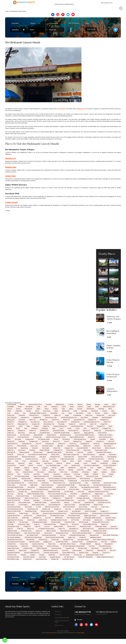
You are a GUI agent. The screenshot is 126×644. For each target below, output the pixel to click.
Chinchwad (88, 466)
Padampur (114, 547)
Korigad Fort (89, 446)
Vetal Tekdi (80, 457)
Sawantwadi (95, 416)
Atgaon (95, 477)
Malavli (9, 466)
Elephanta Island (26, 484)
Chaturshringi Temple (75, 488)
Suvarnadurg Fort (110, 436)
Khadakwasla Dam (55, 462)
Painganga (95, 558)
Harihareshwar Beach (59, 436)
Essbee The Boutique (91, 516)
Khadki (64, 466)
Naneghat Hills (69, 503)
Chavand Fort (55, 425)
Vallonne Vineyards (110, 453)
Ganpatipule (55, 412)
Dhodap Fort (72, 429)
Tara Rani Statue (24, 527)
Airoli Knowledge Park (54, 510)
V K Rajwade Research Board (46, 534)
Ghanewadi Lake (94, 540)
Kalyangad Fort (109, 549)
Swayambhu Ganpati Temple (62, 438)
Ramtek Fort (91, 442)
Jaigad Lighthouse (89, 438)
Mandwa (10, 433)
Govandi (40, 470)
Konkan (78, 433)
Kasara (85, 468)
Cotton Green (64, 477)
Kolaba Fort (33, 436)
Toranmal (104, 416)
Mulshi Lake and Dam (97, 462)
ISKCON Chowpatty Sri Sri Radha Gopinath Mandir (62, 484)
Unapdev (33, 560)
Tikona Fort (111, 446)
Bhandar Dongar (12, 440)
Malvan (47, 414)
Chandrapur (45, 433)
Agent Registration (62, 623)
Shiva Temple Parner (88, 534)
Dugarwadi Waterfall (82, 453)
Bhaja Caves (89, 420)
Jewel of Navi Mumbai (69, 512)
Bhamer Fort (31, 534)
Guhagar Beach (30, 444)
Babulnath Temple (39, 484)
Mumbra (68, 468)
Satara (70, 418)
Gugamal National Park (13, 521)
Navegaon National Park (60, 431)
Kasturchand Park (61, 492)
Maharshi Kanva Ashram (47, 516)
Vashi (66, 470)
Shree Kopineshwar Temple (57, 501)
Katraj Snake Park (69, 462)
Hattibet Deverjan (59, 531)
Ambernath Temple (70, 527)
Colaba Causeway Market (67, 464)
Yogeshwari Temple (34, 547)
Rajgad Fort (46, 431)
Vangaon (27, 475)
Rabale (89, 475)
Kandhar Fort (62, 449)
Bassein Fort (72, 501)
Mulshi (110, 431)
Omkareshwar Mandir (31, 516)
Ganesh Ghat (11, 508)
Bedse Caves (34, 451)
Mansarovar (21, 468)
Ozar (24, 418)
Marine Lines (11, 468)
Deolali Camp (87, 455)
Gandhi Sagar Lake (84, 490)
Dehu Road (45, 466)
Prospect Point (11, 518)
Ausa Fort (47, 531)
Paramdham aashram (29, 562)
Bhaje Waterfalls (38, 440)
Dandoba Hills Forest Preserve (101, 527)
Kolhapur (55, 414)
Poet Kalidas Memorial (42, 494)
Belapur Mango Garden (38, 510)
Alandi (79, 466)
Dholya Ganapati (77, 555)
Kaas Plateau (84, 423)
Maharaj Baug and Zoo (109, 492)
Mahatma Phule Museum (29, 462)
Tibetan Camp (52, 549)
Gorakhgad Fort (84, 501)
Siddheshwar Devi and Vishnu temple (108, 534)
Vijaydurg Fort (86, 436)
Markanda (10, 494)
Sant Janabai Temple (32, 540)
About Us (58, 616)
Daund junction (34, 466)
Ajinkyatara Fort (101, 555)
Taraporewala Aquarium (14, 486)
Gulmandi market (55, 508)
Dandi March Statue (68, 564)
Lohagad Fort (46, 420)
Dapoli (56, 416)
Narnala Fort (75, 529)
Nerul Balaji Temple (84, 510)
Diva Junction (41, 477)
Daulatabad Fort (44, 436)
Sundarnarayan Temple (101, 455)
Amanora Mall (96, 488)
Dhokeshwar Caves (26, 536)
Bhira (85, 433)
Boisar (9, 481)
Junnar (61, 433)
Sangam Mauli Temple (13, 553)
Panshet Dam (45, 488)
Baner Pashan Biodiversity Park (16, 488)
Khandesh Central (63, 516)
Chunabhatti (75, 477)
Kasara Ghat (45, 446)
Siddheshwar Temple (85, 531)
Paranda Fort (106, 558)
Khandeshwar (104, 468)
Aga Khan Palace (38, 457)
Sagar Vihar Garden (70, 510)
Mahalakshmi (72, 473)
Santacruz (61, 475)
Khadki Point (52, 560)
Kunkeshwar (22, 420)
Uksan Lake (32, 438)
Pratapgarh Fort (107, 433)
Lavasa (106, 409)
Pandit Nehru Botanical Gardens (79, 518)
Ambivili (113, 477)
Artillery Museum (98, 503)
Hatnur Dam (98, 514)
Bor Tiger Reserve (69, 562)
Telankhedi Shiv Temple (54, 497)
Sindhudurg (34, 433)
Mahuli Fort (45, 503)
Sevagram (97, 494)
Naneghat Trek (36, 429)
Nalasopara (17, 475)
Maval (54, 433)
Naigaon (100, 473)
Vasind (21, 431)
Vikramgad (84, 416)
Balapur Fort (105, 529)
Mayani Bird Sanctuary (105, 551)
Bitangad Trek (92, 425)
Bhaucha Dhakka (29, 486)
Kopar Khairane (48, 468)
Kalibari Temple (99, 499)
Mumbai (22, 409)
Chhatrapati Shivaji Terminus (96, 464)
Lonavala (71, 409)
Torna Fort (38, 449)
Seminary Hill (87, 494)
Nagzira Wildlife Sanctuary (77, 442)
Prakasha (42, 560)
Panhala (56, 444)
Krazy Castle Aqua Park (105, 442)
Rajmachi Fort (94, 433)
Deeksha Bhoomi (51, 440)
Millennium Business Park (52, 512)
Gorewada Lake (37, 442)
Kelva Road (77, 479)
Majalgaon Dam (48, 547)
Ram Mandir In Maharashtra (92, 470)
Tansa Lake (10, 499)
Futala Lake (10, 442)
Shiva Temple (28, 512)
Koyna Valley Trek (62, 427)
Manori (110, 414)
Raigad (89, 412)
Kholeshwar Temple (77, 547)
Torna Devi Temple (64, 560)
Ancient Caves (48, 538)
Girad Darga (42, 562)
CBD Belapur (86, 477)
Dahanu (106, 418)
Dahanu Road (52, 477)
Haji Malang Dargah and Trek (92, 427)
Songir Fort (20, 534)
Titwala (44, 475)
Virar (103, 479)
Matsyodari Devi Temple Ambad (33, 542)
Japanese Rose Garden (46, 492)
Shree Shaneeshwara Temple (15, 514)
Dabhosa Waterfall (24, 457)
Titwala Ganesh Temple (23, 501)
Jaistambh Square (41, 521)
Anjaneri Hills (57, 453)
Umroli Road (56, 479)
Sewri (17, 477)
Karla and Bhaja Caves (80, 444)
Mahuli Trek (10, 429)
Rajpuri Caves (23, 555)
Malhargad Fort (77, 446)
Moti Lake (63, 540)
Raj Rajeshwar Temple (13, 531)
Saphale (52, 475)
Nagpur (38, 414)
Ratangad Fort (25, 423)
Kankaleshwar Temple (62, 547)
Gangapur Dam (69, 453)
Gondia (69, 433)
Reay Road (80, 475)
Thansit (105, 475)
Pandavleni (35, 453)
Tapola (112, 444)
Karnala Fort (83, 542)
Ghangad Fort (100, 446)
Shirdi (114, 409)
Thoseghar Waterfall (85, 549)
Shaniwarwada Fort (12, 449)
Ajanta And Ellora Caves (35, 409)
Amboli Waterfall (12, 409)
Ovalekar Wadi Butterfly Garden (35, 499)
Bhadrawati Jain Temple (100, 536)
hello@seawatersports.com (107, 617)
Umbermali (67, 479)
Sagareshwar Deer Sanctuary (15, 525)
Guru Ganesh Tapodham (14, 542)
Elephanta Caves (34, 420)
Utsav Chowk (105, 512)
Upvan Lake (81, 497)
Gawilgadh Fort (37, 523)
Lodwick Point (89, 555)
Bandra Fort (79, 481)
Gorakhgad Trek (75, 427)
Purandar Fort (11, 431)
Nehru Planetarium (85, 484)
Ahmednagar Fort (74, 534)
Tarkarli (72, 412)
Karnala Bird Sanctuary (104, 508)
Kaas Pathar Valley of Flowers (68, 549)
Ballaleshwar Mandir (96, 542)
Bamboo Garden (105, 521)
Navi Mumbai (80, 418)
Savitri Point (25, 551)
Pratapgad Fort (35, 555)
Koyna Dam (65, 555)
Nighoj (28, 431)
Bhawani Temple (98, 510)
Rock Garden (11, 510)
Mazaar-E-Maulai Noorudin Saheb (55, 542)
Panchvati (27, 505)
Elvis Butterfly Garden (44, 444)
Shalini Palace (110, 525)
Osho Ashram (69, 457)
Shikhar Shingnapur (42, 553)
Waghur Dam (72, 542)
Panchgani (49, 409)
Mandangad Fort (85, 449)
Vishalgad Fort (11, 527)
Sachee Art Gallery (74, 494)
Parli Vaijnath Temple (83, 545)
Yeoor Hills (110, 499)
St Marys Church (33, 488)
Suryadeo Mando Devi (38, 549)
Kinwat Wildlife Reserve (69, 558)
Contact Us (58, 620)
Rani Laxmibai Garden (25, 508)
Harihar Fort (10, 455)
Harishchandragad (107, 423)
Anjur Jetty (68, 514)
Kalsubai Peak (100, 420)
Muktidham (32, 455)
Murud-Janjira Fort (73, 436)
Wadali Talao (26, 523)
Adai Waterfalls (30, 545)
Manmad (35, 473)
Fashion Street (41, 486)
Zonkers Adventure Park (73, 455)
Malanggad (36, 505)
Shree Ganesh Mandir (110, 494)
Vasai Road (37, 479)
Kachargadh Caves (92, 547)
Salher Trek (82, 429)
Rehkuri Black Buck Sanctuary (68, 536)
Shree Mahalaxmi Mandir (73, 523)
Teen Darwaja (87, 525)
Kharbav (114, 468)
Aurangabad (11, 412)
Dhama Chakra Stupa (47, 490)
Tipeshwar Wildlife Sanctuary (32, 558)
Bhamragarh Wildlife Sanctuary (38, 418)
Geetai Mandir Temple (13, 564)
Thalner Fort (62, 534)
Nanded (17, 418)
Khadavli (94, 468)
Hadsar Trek (93, 429)
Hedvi (113, 416)
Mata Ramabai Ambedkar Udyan (65, 505)
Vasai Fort (69, 481)
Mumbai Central (76, 470)
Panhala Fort (73, 449)
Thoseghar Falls (33, 446)
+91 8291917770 (83, 617)
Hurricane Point (28, 521)
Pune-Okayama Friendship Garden (38, 460)
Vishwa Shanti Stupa (41, 564)
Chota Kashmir (98, 484)
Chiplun (9, 416)
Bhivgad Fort (11, 427)
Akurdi (72, 466)
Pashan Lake (21, 460)
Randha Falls (11, 446)
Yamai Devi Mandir (56, 553)
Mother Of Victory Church (31, 503)
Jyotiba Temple (43, 525)
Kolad (38, 412)
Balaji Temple (34, 490)
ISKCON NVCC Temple (110, 488)
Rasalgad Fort (101, 431)
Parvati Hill (10, 460)
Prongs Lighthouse (12, 484)
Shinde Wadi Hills (22, 451)
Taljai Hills (102, 460)
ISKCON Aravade (84, 527)
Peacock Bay (112, 460)
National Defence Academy (57, 486)
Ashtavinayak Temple (101, 531)
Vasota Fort (97, 449)
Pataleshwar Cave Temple (14, 464)
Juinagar (77, 468)
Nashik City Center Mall (14, 505)
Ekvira (9, 444)
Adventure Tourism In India (62, 627)
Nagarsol (27, 473)
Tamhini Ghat (11, 420)
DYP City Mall (75, 525)
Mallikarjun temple (12, 536)
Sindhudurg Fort (50, 449)
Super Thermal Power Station (32, 538)
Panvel (37, 416)
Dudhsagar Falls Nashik (83, 503)
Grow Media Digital (79, 638)
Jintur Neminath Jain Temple (15, 540)
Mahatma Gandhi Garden (14, 516)
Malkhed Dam (59, 523)
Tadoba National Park (109, 412)
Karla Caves (112, 420)
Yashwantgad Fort (27, 449)
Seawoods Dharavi (28, 477)
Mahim (62, 473)
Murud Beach (66, 444)
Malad (30, 468)
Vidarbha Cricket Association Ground (56, 442)
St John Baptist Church (39, 501)
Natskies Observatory (53, 551)
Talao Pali (20, 499)
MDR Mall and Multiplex (14, 538)
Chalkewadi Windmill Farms (50, 555)
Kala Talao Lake (48, 505)
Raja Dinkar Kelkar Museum (104, 457)
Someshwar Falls (12, 453)
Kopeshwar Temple (110, 523)
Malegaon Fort (64, 529)
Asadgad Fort (27, 531)
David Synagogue (112, 462)
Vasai (26, 433)
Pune (46, 412)
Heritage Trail (55, 564)
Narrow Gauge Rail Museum (24, 494)
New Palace (18, 444)
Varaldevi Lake (46, 514)
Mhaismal (67, 508)
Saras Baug (43, 462)
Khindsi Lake (73, 492)
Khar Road (115, 466)
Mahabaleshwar (60, 409)
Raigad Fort (10, 436)
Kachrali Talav (96, 501)
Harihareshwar (90, 414)
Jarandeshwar (11, 555)
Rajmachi (80, 409)
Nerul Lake (94, 512)
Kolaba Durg (98, 436)
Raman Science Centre (59, 494)
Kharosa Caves (71, 531)
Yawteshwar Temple (37, 551)
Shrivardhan (103, 444)
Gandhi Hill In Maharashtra (85, 562)
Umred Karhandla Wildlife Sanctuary (85, 440)
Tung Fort (66, 446)
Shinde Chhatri (55, 460)
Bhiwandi (10, 501)
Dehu (86, 488)
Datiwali (111, 479)
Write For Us (59, 630)
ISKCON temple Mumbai (14, 512)
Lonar (9, 418)
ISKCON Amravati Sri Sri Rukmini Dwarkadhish (105, 518)
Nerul (9, 475)
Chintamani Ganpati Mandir (51, 558)
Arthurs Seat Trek (48, 427)
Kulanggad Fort (104, 425)
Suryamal (80, 414)
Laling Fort (10, 534)
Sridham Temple (24, 518)
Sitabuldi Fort (11, 497)
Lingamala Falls (70, 553)
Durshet (18, 414)
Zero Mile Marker (69, 497)
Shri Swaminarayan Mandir (22, 481)
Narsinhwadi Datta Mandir (49, 540)
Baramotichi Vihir (107, 553)
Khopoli (18, 433)
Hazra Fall (104, 547)
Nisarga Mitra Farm (68, 545)
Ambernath (10, 479)
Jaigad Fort (77, 438)
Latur (63, 418)
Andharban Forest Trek (32, 464)
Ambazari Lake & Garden (105, 440)
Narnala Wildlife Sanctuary (90, 529)
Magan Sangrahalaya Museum (105, 562)
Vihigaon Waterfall (44, 455)
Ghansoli (31, 470)
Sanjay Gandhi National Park (41, 481)
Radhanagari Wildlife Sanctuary (93, 523)
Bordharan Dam (27, 564)
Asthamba (23, 560)
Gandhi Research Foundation (83, 514)
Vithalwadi (95, 479)
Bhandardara (29, 412)
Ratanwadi (101, 414)
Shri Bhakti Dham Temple (57, 521)
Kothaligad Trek (22, 427)
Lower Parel (83, 473)
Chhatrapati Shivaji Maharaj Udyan (98, 505)
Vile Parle (27, 479)
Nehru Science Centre (92, 481)
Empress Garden (83, 462)
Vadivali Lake (87, 451)
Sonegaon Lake (23, 497)
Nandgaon (17, 473)
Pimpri (24, 466)
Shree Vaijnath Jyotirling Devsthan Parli (104, 545)
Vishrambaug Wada (12, 462)
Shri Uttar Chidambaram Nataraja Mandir (74, 551)
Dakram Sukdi (24, 549)
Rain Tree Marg (83, 512)
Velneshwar (22, 425)
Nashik (20, 412)
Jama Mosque (31, 492)
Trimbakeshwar (77, 420)
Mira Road (111, 464)
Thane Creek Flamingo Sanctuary (57, 499)
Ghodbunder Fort (86, 499)
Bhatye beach (11, 425)
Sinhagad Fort (21, 436)
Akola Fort (10, 451)
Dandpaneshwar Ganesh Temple (95, 560)
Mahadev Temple (84, 558)
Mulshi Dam (22, 446)
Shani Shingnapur (12, 423)
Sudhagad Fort (57, 503)
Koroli (43, 464)
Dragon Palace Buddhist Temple (66, 490)
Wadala (86, 479)
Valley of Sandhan (51, 536)
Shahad (9, 477)
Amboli (97, 412)
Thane (89, 418)
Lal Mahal (90, 457)
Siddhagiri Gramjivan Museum (59, 525)
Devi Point (48, 523)
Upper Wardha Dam (13, 523)
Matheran (80, 412)
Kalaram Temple (96, 453)
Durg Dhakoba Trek (79, 425)
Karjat (63, 414)
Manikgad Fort (44, 425)
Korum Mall (107, 501)
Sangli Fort (37, 529)
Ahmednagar (54, 418)
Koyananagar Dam (12, 551)
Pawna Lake (23, 490)
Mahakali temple (85, 536)
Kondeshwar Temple (47, 451)
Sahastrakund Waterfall (13, 558)
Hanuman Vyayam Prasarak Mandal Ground (55, 518)
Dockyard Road (11, 470)
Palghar (114, 418)
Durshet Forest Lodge (51, 423)
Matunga (54, 473)
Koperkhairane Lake (33, 514)
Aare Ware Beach (25, 440)
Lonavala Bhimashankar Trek (69, 423)
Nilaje (97, 475)
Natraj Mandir (95, 553)
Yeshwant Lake (78, 560)
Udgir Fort (38, 531)
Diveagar (93, 444)
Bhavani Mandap (56, 527)
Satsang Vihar (55, 545)
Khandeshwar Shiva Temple (15, 545)
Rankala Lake (31, 525)
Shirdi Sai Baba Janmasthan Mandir (82, 538)
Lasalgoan (45, 473)
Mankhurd (59, 468)
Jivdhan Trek (107, 427)
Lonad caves (81, 505)
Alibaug (89, 409)
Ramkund (97, 451)
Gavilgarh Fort (104, 516)
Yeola (9, 473)
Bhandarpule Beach (65, 440)
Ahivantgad (61, 429)
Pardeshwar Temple (101, 538)
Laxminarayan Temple (13, 562)
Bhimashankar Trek (49, 429)
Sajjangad (98, 549)
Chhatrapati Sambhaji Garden (77, 540)
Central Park (77, 508)
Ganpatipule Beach (45, 438)
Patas (17, 466)
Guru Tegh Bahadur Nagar (53, 470)
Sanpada (71, 475)
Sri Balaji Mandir (73, 486)
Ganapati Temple (28, 553)
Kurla (92, 473)
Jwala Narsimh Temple (50, 529)
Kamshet (10, 414)
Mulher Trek (32, 425)
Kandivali (106, 466)
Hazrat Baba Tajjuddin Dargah (15, 492)
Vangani (36, 475)
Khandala (97, 409)
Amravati (97, 418)
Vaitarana (46, 479)
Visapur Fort (57, 420)
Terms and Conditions (63, 636)
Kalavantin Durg (43, 545)
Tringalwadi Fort (58, 455)
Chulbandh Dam (12, 549)
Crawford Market (58, 481)
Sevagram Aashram (55, 562)
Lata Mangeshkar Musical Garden (90, 492)
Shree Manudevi (76, 516)
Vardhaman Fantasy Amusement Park (98, 497)
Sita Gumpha (46, 453)
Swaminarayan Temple (37, 497)
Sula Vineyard (108, 451)
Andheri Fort (11, 438)
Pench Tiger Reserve (23, 442)
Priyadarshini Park (107, 481)
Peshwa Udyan (11, 490)
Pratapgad (95, 423)
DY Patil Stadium (23, 510)
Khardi (38, 468)
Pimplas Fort (58, 514)
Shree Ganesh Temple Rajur (110, 540)
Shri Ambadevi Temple (74, 521)
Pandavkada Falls (89, 508)
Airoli (19, 479)
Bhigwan (37, 431)
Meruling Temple (83, 553)
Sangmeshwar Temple (24, 529)
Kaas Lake (113, 555)
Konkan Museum (102, 438)
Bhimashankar (28, 414)
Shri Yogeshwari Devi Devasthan (16, 547)
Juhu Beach (81, 464)
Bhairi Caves (21, 438)
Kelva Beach (74, 499)
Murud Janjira (47, 416)
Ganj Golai (114, 531)
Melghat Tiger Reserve (90, 521)
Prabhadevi (109, 473)
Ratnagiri (29, 416)
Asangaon (104, 477)
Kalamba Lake (98, 525)
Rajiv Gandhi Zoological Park (71, 460)
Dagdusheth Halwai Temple (54, 457)
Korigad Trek (104, 429)
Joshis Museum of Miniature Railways (91, 486)
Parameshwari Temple (73, 451)
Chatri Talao (35, 518)
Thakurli (113, 475)
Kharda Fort (39, 536)
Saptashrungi (24, 453)
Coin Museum (22, 455)
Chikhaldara (19, 416)
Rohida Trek (66, 425)
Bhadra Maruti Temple (41, 508)
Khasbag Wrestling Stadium (40, 527)
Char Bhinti (92, 551)
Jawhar (75, 416)
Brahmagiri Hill (11, 457)
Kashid (64, 412)
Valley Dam (60, 451)
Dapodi (97, 466)
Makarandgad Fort (23, 429)
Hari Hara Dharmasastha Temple (102, 490)
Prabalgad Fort (37, 423)
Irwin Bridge (10, 529)
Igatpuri (71, 414)
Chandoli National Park (77, 431)
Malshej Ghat (66, 416)
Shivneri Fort (56, 446)
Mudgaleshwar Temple (62, 538)
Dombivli (22, 470)
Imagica (67, 420)
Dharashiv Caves (12, 560)
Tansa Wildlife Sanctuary (14, 503)
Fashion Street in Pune (59, 488)
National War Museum (89, 460)
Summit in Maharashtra (110, 470)
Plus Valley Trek (35, 427)
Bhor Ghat (90, 431)
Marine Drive (53, 464)
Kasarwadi (55, 466)
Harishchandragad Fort (110, 449)
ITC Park (38, 512)
